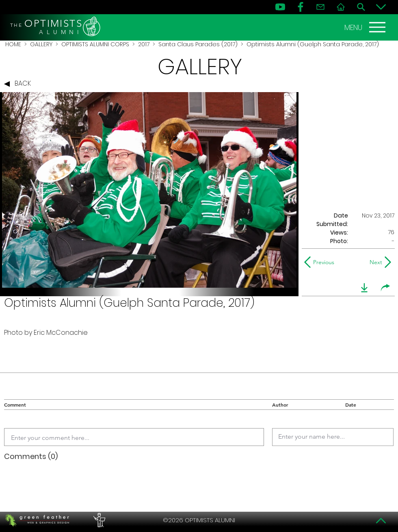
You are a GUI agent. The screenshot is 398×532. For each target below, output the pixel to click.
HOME (13, 44)
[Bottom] (381, 7)
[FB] (301, 7)
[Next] (374, 262)
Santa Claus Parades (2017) (198, 44)
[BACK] (19, 84)
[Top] (381, 521)
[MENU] (366, 27)
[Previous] (321, 262)
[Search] (361, 7)
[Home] (341, 7)
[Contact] (320, 7)
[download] (364, 288)
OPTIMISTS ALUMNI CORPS (95, 44)
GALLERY (41, 44)
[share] (385, 288)
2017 (144, 44)
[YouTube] (280, 7)
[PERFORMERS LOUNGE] (98, 520)
